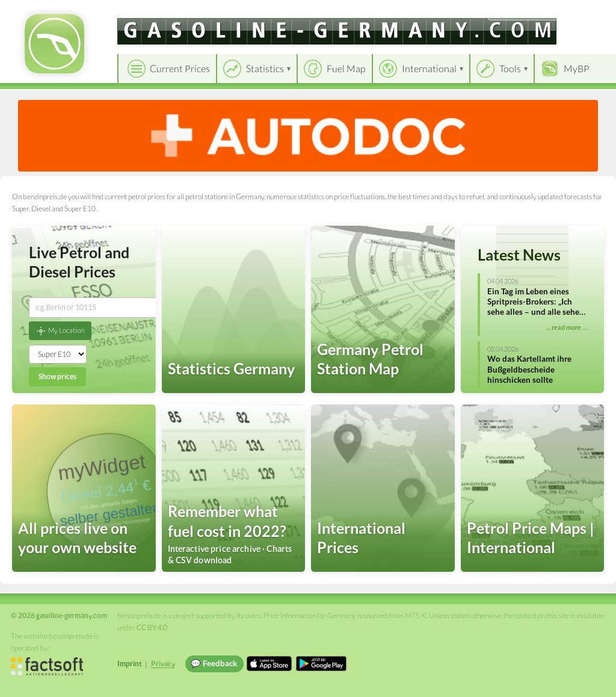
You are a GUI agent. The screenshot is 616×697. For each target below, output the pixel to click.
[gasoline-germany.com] (337, 31)
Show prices (57, 376)
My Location (60, 331)
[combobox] (95, 308)
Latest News (519, 255)
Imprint (130, 664)
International (429, 68)
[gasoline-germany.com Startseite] (54, 44)
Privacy (163, 664)
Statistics (265, 68)
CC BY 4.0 (152, 627)
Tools (510, 68)
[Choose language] (524, 12)
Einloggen (587, 12)
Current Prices (180, 68)
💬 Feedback (214, 663)
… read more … (566, 327)
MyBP (577, 68)
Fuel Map (346, 68)
